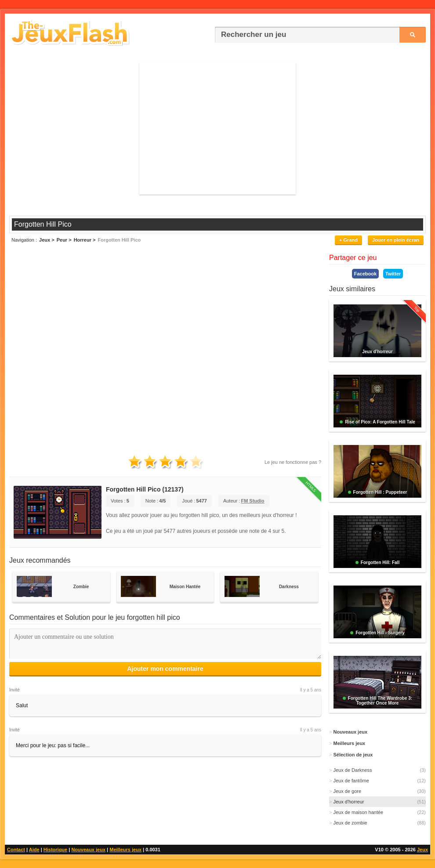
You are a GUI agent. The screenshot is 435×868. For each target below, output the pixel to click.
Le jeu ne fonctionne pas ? (293, 462)
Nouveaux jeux (88, 850)
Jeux (422, 850)
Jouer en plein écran (396, 240)
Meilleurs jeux (125, 850)
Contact (16, 850)
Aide (34, 850)
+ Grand (348, 240)
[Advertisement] (217, 129)
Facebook (365, 274)
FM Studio (252, 501)
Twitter (393, 274)
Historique (55, 850)
